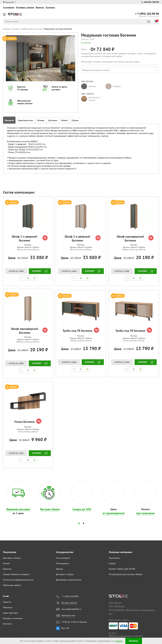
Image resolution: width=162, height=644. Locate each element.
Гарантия (7, 569)
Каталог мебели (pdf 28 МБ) (122, 569)
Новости (7, 602)
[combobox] (120, 70)
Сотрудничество (65, 552)
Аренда (59, 569)
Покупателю (10, 552)
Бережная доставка (18, 509)
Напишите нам (68, 615)
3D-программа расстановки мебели (126, 574)
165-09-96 (147, 14)
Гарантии (40, 7)
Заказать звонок (150, 2)
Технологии (114, 558)
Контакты (50, 7)
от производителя (114, 513)
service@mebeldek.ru (71, 609)
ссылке (119, 641)
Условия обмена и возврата (16, 574)
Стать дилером (63, 558)
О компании (9, 7)
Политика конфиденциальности (18, 580)
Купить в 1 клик (16, 271)
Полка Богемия (28, 421)
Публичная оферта (12, 585)
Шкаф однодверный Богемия (135, 238)
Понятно (134, 641)
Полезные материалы (120, 552)
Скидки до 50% (82, 509)
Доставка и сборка (25, 7)
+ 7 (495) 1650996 (70, 596)
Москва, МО (9, 2)
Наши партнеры (10, 613)
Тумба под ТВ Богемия (81, 330)
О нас (6, 596)
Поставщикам (62, 563)
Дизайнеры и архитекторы (69, 580)
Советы (112, 563)
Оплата (6, 563)
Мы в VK (65, 628)
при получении (145, 513)
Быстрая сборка (50, 509)
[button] (79, 523)
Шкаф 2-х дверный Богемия (30, 238)
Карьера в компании (13, 618)
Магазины (8, 607)
